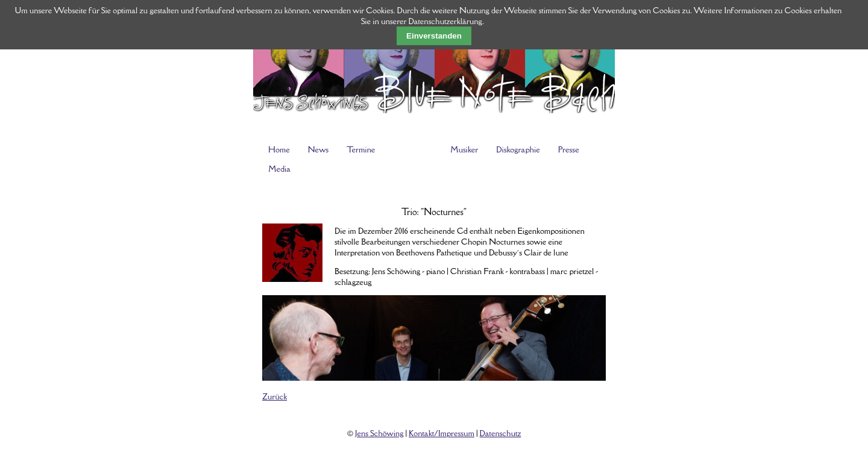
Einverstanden (434, 36)
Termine (361, 149)
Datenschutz (501, 433)
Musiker (464, 149)
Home (279, 149)
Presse (569, 149)
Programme (413, 149)
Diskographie (518, 149)
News (318, 149)
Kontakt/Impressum (442, 433)
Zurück (275, 396)
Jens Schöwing (379, 433)
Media (279, 169)
